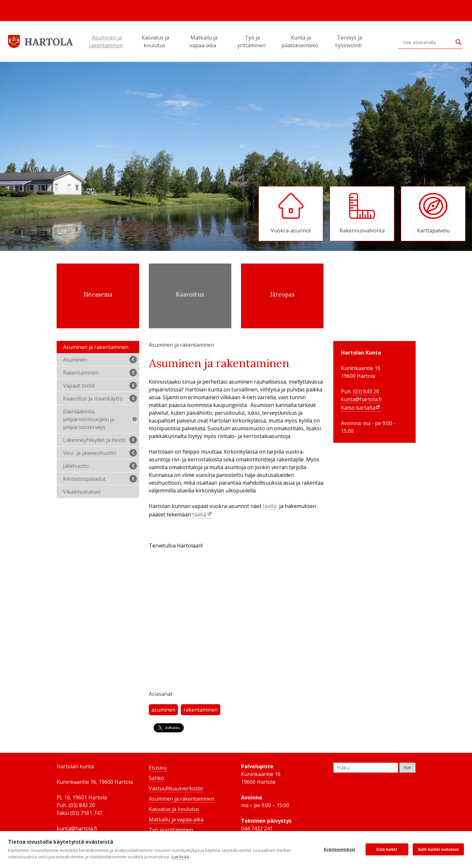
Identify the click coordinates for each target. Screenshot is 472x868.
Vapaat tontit (100, 385)
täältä (270, 506)
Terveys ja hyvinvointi (349, 41)
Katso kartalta (358, 408)
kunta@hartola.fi (361, 399)
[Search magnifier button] (458, 42)
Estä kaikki (387, 850)
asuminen (163, 710)
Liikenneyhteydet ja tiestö (100, 440)
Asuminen (100, 360)
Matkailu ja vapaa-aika (204, 41)
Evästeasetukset (340, 850)
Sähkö (156, 778)
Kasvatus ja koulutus (155, 41)
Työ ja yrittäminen (252, 41)
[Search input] (428, 42)
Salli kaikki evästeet (438, 849)
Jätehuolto (100, 466)
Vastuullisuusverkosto (176, 788)
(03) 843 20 (366, 391)
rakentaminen (201, 710)
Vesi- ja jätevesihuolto (100, 453)
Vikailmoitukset (82, 492)
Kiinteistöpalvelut (100, 479)
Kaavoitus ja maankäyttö (100, 398)
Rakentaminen (100, 372)
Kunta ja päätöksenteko (301, 41)
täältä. (200, 514)
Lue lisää (180, 857)
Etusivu (158, 768)
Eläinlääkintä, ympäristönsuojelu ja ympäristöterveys (101, 419)
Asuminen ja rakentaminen (107, 41)
